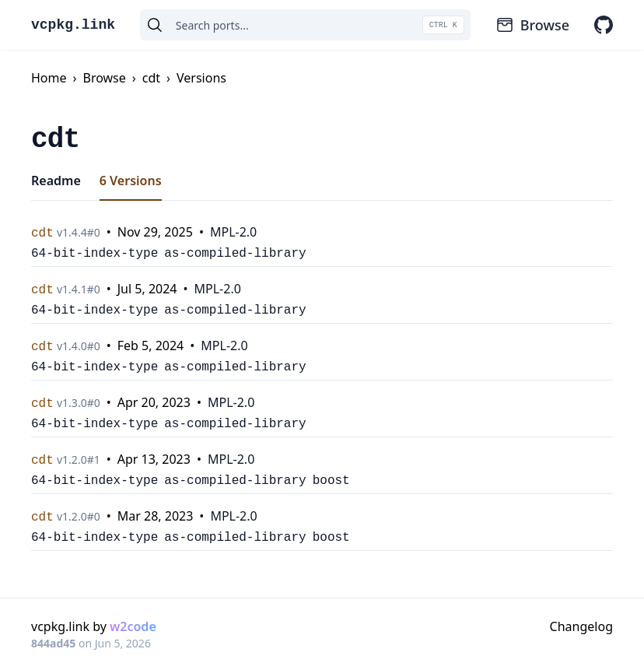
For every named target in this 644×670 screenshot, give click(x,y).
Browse (532, 25)
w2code (133, 626)
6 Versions (131, 181)
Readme (56, 181)
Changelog (581, 626)
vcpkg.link (73, 25)
